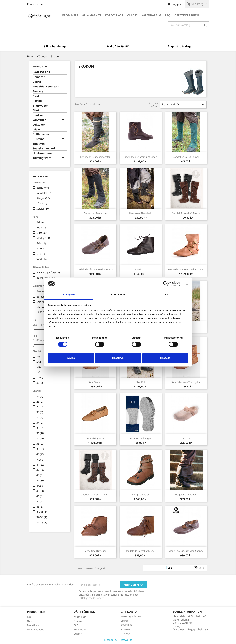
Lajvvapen (39, 120)
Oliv (41, 254)
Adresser (125, 629)
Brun (42, 227)
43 (40, 475)
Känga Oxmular (141, 495)
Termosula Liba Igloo (141, 438)
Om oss (132, 15)
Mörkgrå (43, 238)
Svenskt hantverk (44, 148)
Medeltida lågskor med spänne (186, 551)
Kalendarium (151, 15)
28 (40, 407)
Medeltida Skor (141, 269)
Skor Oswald (95, 382)
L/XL (41, 377)
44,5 (41, 486)
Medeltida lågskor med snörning (95, 269)
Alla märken (92, 15)
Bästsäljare (33, 625)
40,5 (41, 459)
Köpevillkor (114, 15)
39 (40, 449)
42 (40, 470)
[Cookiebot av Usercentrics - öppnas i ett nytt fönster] (165, 284)
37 (40, 438)
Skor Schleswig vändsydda (186, 382)
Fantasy (38, 91)
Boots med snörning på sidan (141, 157)
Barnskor (43, 188)
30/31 (42, 512)
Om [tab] (167, 295)
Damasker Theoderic (141, 213)
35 (40, 428)
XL (40, 383)
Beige (41, 222)
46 (40, 496)
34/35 (42, 522)
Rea (29, 617)
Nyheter (31, 621)
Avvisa (71, 358)
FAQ (168, 15)
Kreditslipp (127, 625)
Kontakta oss (35, 4)
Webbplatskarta (36, 629)
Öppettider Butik (187, 15)
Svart (42, 259)
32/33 (42, 517)
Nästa (200, 568)
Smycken (39, 144)
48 (40, 507)
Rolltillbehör (41, 134)
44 (40, 480)
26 (40, 402)
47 (40, 501)
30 (40, 412)
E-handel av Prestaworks (118, 640)
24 (40, 396)
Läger (37, 129)
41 (40, 465)
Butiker (78, 634)
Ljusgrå (42, 233)
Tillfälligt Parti (42, 158)
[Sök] (188, 25)
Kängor (43, 198)
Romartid (39, 77)
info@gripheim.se (197, 629)
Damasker (44, 193)
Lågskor (44, 203)
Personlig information (132, 616)
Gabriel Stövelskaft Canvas (95, 495)
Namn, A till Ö (183, 105)
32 (40, 417)
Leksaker (39, 125)
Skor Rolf (141, 382)
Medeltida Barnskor (95, 551)
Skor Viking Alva (95, 438)
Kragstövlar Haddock (186, 495)
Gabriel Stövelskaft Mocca (186, 213)
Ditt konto (129, 612)
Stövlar (43, 209)
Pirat (36, 96)
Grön (41, 243)
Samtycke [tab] (69, 295)
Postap (37, 101)
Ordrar (124, 621)
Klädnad (38, 115)
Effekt (37, 110)
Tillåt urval (118, 358)
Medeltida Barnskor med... (141, 551)
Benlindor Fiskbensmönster (95, 157)
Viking (37, 82)
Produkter (70, 15)
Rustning (39, 139)
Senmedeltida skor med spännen (186, 269)
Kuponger (126, 633)
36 (40, 433)
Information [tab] (118, 295)
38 (40, 444)
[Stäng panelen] (187, 284)
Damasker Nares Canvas (186, 157)
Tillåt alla (165, 358)
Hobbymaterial (43, 153)
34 (40, 423)
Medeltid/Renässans (46, 87)
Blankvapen (41, 106)
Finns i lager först (49, 272)
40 (40, 454)
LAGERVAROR (42, 72)
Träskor (186, 438)
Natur (41, 248)
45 (40, 491)
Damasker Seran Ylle (95, 213)
